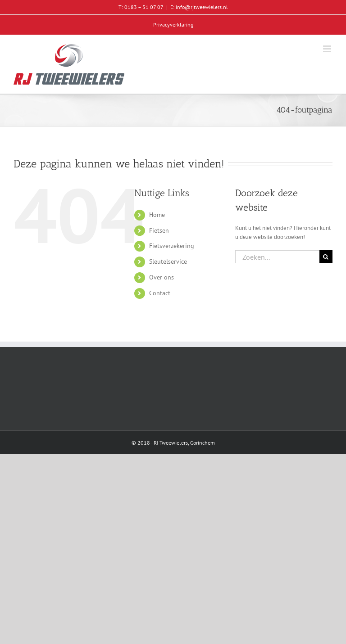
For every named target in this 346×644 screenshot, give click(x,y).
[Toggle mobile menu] (328, 49)
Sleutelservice (168, 261)
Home (157, 215)
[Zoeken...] (277, 257)
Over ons (162, 277)
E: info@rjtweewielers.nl (199, 7)
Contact (160, 293)
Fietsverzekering (172, 246)
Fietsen (159, 230)
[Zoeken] (326, 257)
